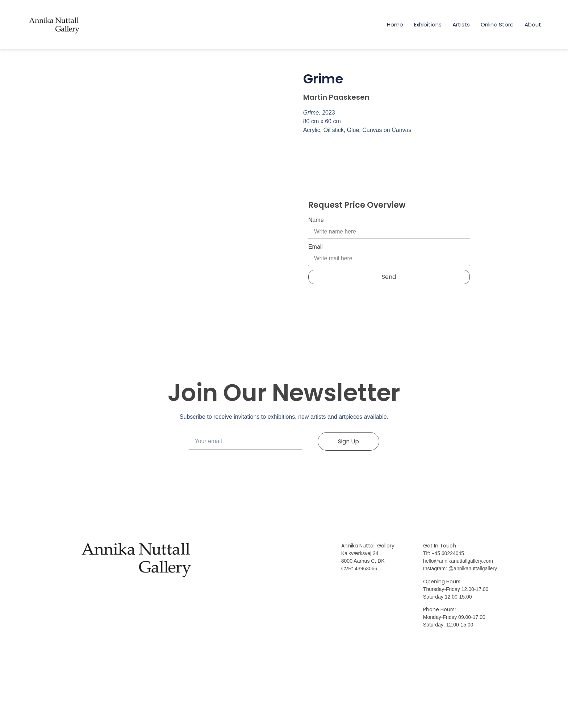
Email (316, 247)
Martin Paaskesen (336, 97)
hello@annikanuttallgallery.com (458, 621)
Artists (461, 24)
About (533, 24)
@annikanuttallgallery (473, 628)
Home (395, 24)
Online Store (497, 24)
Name (316, 220)
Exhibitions (428, 24)
